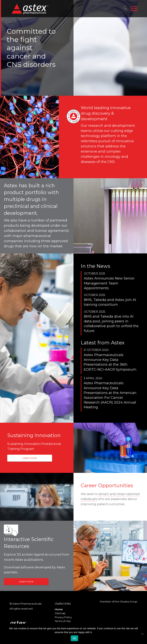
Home (59, 609)
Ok (74, 638)
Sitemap (60, 613)
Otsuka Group (128, 602)
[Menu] (132, 9)
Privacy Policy (63, 617)
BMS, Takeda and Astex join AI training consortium (110, 302)
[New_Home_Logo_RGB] (31, 9)
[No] (142, 634)
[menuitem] (123, 9)
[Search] (123, 9)
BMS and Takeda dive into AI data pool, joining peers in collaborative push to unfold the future (111, 324)
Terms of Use (63, 621)
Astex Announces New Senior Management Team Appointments (109, 283)
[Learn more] (30, 458)
